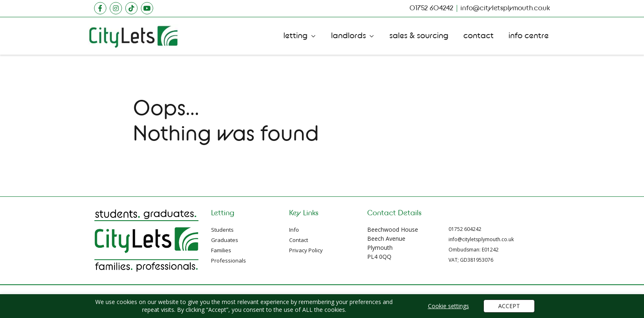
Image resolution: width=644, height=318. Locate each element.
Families (221, 250)
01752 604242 (465, 229)
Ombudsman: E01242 (474, 250)
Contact (478, 36)
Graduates (225, 240)
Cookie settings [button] (448, 306)
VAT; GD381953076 (471, 260)
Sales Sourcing (419, 36)
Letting (296, 36)
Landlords (348, 36)
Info (294, 230)
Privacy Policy (306, 250)
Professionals (229, 260)
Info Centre (529, 36)
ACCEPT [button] (509, 306)
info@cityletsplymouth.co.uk (481, 239)
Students (222, 230)
